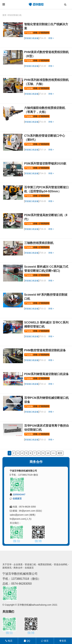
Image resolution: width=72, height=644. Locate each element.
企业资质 (18, 564)
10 (48, 453)
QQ (27, 641)
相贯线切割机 (45, 564)
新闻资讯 (7, 568)
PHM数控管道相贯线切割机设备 (45, 350)
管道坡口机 (30, 564)
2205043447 (19, 494)
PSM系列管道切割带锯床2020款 (45, 164)
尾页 (60, 453)
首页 (4, 15)
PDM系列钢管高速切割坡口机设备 (46, 374)
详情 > (51, 38)
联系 (63, 641)
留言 (45, 641)
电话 (9, 641)
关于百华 (7, 564)
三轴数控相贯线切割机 (39, 243)
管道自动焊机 (61, 564)
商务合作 (18, 568)
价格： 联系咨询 (41, 33)
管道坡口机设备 (32, 38)
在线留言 (17, 499)
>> (53, 453)
